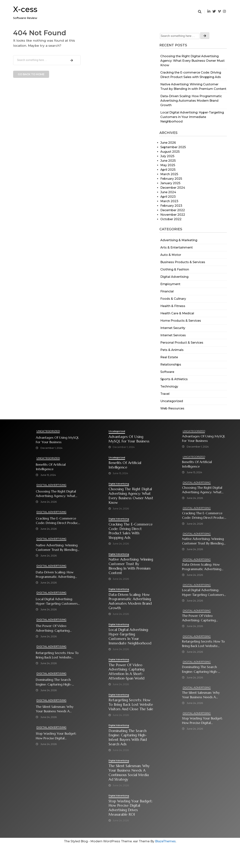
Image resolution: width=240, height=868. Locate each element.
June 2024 (168, 192)
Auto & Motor (171, 255)
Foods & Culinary (173, 299)
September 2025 (173, 147)
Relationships (171, 365)
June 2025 (168, 161)
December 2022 (173, 210)
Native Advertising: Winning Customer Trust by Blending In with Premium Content (57, 548)
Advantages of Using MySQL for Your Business (58, 440)
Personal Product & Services (182, 343)
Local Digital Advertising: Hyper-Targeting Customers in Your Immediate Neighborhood (192, 117)
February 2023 (171, 206)
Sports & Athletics (174, 379)
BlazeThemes (165, 864)
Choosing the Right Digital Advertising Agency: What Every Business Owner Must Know (192, 61)
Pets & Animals (172, 350)
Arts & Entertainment (177, 247)
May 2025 (168, 165)
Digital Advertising (174, 277)
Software (167, 372)
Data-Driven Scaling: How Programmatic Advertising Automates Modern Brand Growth (191, 101)
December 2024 (173, 188)
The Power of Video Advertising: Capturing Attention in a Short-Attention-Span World (53, 629)
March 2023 (169, 201)
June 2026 (168, 143)
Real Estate (169, 357)
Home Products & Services (181, 321)
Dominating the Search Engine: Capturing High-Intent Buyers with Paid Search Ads (54, 682)
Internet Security (173, 328)
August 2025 (170, 152)
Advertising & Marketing (179, 240)
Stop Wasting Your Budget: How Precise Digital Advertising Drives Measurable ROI (56, 736)
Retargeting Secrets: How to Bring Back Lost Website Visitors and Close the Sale (57, 656)
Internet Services (173, 335)
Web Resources (172, 408)
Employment (170, 284)
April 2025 (168, 170)
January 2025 (170, 183)
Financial (167, 291)
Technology (169, 386)
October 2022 (171, 219)
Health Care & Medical (177, 313)
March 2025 (169, 174)
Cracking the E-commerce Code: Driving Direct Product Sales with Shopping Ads (58, 521)
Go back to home (31, 74)
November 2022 (173, 215)
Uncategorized (172, 401)
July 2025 (167, 156)
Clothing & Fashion (175, 269)
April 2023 (168, 197)
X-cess (25, 9)
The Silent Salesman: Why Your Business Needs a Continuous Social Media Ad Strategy (57, 709)
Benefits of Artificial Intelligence (51, 467)
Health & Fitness (173, 306)
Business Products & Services (183, 262)
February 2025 (171, 179)
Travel (165, 394)
